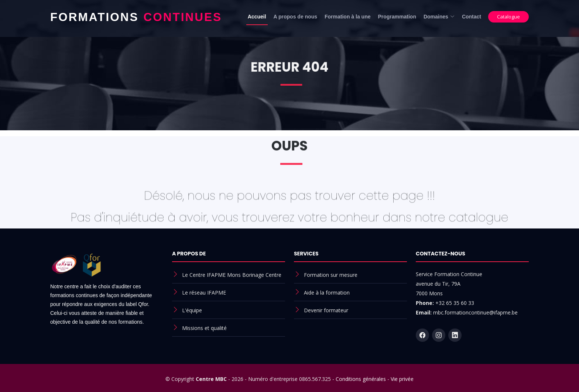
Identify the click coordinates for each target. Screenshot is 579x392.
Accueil (257, 17)
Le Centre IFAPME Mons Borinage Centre (232, 275)
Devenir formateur (326, 310)
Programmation (397, 17)
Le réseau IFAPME (204, 293)
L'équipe (192, 310)
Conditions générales (361, 379)
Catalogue (508, 17)
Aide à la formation (327, 293)
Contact (472, 17)
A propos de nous (295, 17)
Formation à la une (347, 17)
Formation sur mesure (331, 275)
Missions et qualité (204, 328)
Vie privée (402, 379)
